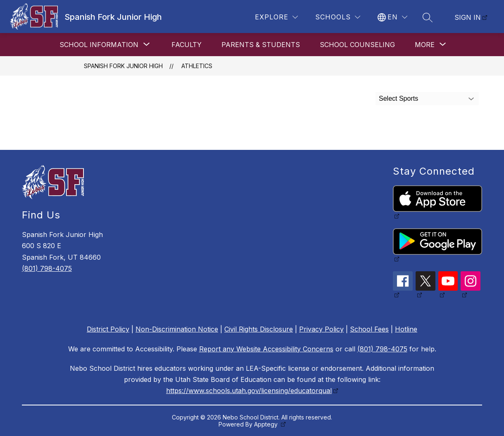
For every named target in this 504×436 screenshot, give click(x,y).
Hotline (406, 329)
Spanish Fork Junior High (123, 66)
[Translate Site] (392, 17)
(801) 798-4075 (47, 268)
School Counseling (357, 45)
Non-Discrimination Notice (177, 329)
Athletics (197, 66)
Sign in (468, 17)
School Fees (369, 329)
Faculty (187, 45)
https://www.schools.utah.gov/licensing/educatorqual (249, 391)
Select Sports (398, 98)
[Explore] (276, 17)
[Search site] (428, 17)
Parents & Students (261, 45)
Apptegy (267, 424)
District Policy (108, 329)
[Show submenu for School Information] (99, 45)
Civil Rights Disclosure (259, 329)
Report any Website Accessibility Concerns (266, 349)
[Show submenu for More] (425, 45)
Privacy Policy (321, 329)
